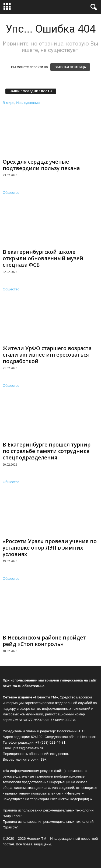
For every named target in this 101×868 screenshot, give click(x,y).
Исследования (28, 103)
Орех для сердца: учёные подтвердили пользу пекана (41, 165)
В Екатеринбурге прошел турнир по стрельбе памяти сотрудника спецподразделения (47, 451)
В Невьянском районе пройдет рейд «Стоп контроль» (44, 641)
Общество (11, 193)
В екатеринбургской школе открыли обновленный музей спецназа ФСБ (43, 258)
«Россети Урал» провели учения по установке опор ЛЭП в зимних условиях (50, 548)
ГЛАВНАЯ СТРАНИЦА (70, 67)
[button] (93, 7)
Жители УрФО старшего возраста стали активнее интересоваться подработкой (47, 355)
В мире (8, 103)
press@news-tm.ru (28, 748)
